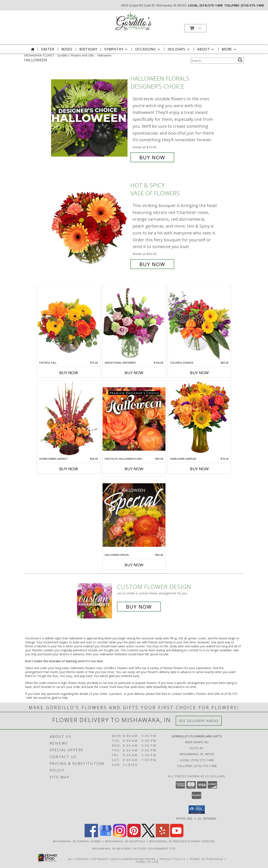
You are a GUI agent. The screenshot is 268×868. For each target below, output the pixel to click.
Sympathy (116, 49)
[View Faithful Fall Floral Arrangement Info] (69, 323)
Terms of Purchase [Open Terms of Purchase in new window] (206, 859)
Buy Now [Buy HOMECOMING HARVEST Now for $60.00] (69, 469)
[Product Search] (213, 61)
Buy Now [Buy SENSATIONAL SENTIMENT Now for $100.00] (134, 373)
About (206, 49)
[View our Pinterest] (134, 836)
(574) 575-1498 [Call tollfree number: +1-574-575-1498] (252, 5)
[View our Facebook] (91, 836)
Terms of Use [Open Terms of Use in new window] (147, 862)
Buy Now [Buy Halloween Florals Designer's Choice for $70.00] (152, 157)
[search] (240, 60)
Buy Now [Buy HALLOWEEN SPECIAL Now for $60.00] (134, 565)
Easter (48, 49)
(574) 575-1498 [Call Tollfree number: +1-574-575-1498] (205, 766)
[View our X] (148, 836)
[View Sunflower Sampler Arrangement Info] (199, 419)
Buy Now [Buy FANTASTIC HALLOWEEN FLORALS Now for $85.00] (134, 469)
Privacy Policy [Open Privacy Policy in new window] (173, 859)
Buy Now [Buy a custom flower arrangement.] (139, 607)
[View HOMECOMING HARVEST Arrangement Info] (69, 419)
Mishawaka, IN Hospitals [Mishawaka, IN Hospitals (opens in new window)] (125, 841)
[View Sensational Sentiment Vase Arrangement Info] (134, 323)
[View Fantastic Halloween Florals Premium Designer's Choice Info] (134, 419)
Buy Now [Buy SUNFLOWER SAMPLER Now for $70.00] (199, 469)
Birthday (88, 49)
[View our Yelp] (162, 836)
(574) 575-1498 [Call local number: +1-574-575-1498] (211, 5)
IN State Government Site (155, 848)
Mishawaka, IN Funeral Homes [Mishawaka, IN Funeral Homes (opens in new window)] (77, 841)
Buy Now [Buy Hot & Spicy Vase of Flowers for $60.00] (152, 264)
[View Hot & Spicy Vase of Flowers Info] (90, 225)
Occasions (148, 49)
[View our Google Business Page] (106, 836)
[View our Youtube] (177, 836)
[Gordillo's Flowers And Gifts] (134, 22)
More (229, 49)
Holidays (179, 49)
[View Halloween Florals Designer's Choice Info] (90, 118)
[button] (195, 28)
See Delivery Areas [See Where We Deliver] (199, 721)
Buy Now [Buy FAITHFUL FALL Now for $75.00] (69, 373)
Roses (67, 49)
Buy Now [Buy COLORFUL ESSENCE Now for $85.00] (199, 373)
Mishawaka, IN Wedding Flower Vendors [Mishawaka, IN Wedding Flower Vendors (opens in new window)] (182, 841)
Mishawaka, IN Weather (111, 848)
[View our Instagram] (120, 836)
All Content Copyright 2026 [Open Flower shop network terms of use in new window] (93, 859)
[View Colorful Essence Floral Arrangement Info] (199, 323)
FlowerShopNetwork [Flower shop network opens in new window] (137, 859)
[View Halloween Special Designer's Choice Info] (134, 515)
